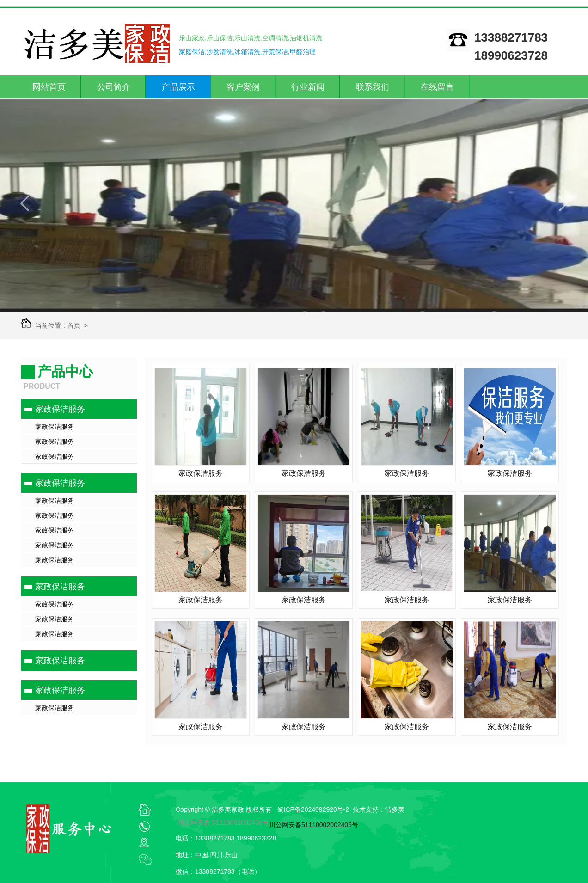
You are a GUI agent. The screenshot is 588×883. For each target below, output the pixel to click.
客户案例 (243, 87)
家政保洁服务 (60, 409)
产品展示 (178, 87)
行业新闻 (308, 87)
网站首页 (49, 87)
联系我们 (373, 87)
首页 (74, 325)
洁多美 (395, 809)
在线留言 (437, 87)
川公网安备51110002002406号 (314, 825)
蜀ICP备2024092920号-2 (313, 809)
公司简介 (114, 87)
